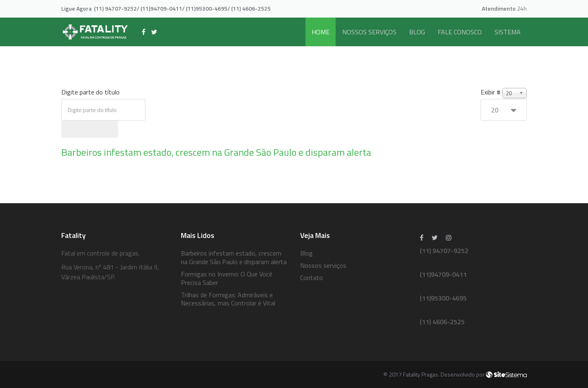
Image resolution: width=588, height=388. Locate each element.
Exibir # (491, 92)
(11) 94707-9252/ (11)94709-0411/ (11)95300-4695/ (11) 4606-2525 (182, 8)
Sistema (508, 32)
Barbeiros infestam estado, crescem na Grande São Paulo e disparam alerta (216, 152)
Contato (312, 278)
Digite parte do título (91, 92)
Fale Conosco (460, 32)
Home (321, 32)
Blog (417, 32)
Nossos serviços (369, 32)
